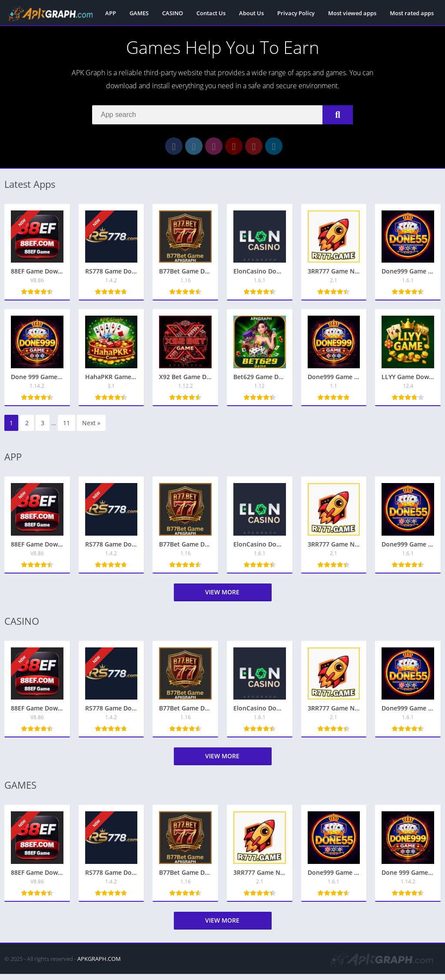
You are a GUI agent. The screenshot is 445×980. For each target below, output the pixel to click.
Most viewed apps (352, 13)
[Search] (222, 117)
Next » (91, 429)
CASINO (173, 13)
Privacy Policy (296, 13)
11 (66, 429)
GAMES (139, 13)
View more (222, 598)
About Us (251, 13)
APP (111, 13)
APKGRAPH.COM (99, 965)
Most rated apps (412, 13)
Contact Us (211, 13)
